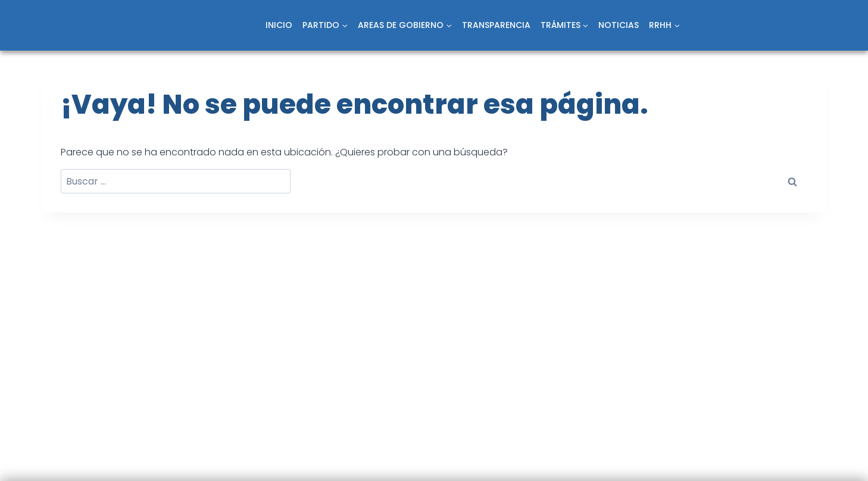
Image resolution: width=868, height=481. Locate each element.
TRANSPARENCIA (496, 25)
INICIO (279, 25)
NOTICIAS (619, 25)
